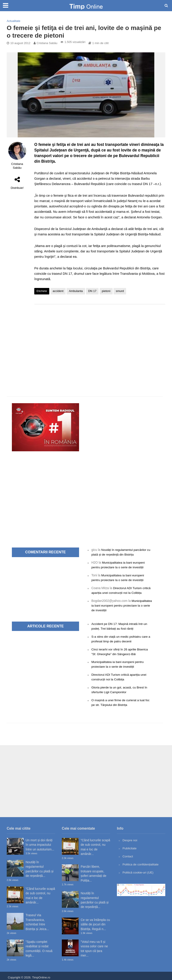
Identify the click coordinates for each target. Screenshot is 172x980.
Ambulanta (76, 291)
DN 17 (92, 291)
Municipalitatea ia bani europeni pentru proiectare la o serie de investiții (122, 604)
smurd (120, 291)
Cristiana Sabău (47, 43)
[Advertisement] (100, 343)
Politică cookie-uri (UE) (138, 869)
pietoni (106, 291)
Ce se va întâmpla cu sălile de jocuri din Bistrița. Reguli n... (95, 921)
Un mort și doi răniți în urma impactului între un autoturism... (40, 842)
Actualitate (14, 21)
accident (58, 291)
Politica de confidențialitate (141, 861)
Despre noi (130, 837)
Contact (128, 853)
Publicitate (130, 845)
